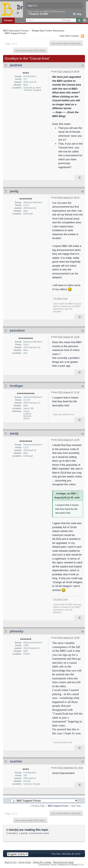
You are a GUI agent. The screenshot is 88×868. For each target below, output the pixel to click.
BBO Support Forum (16, 33)
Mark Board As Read (63, 862)
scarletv (16, 761)
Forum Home (25, 862)
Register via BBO (39, 14)
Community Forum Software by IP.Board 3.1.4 (61, 865)
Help (77, 14)
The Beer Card (60, 298)
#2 (83, 191)
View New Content (69, 36)
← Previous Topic (37, 806)
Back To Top (11, 862)
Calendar (35, 25)
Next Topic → (77, 806)
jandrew (16, 65)
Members (22, 25)
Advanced (84, 20)
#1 (83, 65)
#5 (83, 434)
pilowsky (17, 631)
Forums (8, 20)
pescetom (17, 331)
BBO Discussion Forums (16, 31)
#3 (83, 331)
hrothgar (16, 386)
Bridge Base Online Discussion (48, 31)
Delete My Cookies (42, 862)
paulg (14, 191)
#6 (83, 632)
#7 (83, 762)
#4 (83, 386)
